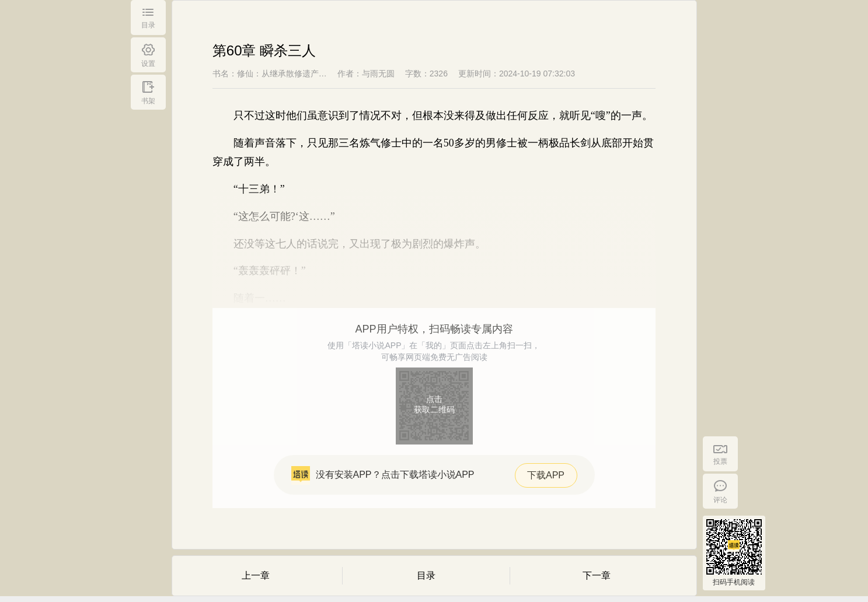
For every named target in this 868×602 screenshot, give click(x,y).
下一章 (597, 575)
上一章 (256, 575)
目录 (426, 575)
